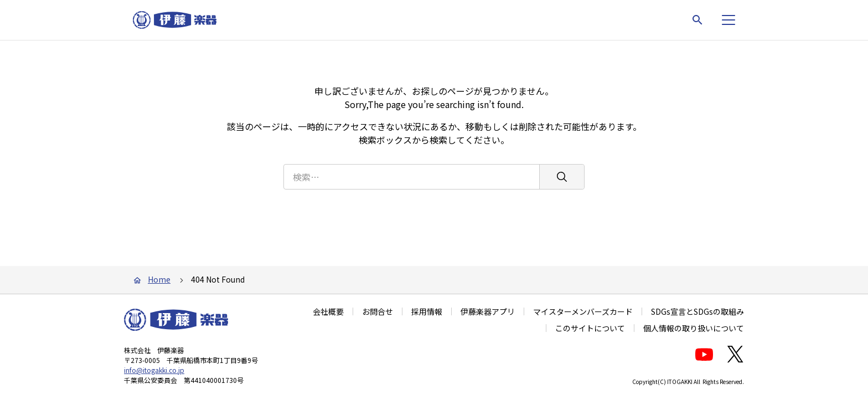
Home (159, 279)
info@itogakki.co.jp (154, 370)
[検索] (562, 177)
